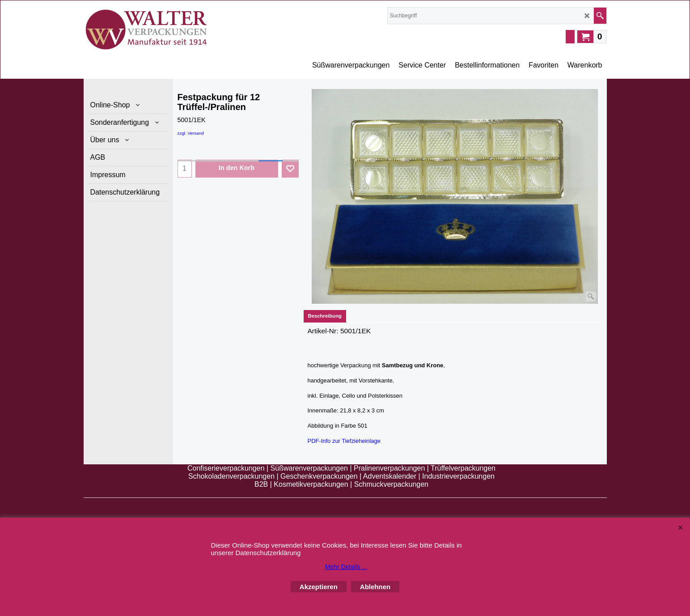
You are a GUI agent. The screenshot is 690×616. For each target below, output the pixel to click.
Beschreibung (325, 316)
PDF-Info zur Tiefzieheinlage (344, 440)
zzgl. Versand (191, 133)
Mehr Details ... (346, 567)
